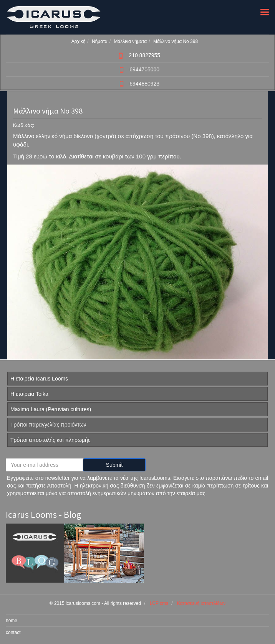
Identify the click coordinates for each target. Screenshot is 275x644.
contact (13, 632)
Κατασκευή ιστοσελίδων (201, 603)
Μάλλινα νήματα (130, 41)
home (12, 621)
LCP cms (159, 603)
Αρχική (78, 41)
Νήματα (100, 41)
